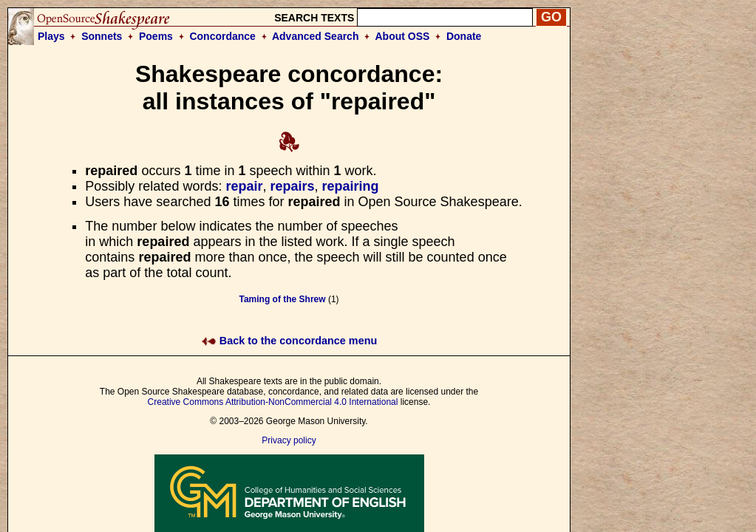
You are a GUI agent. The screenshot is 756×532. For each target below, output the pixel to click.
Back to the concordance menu (289, 341)
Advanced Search (316, 36)
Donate (464, 36)
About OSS (403, 36)
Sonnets (102, 36)
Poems (156, 36)
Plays (51, 36)
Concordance (222, 36)
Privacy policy (289, 440)
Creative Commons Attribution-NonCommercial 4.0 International (273, 402)
